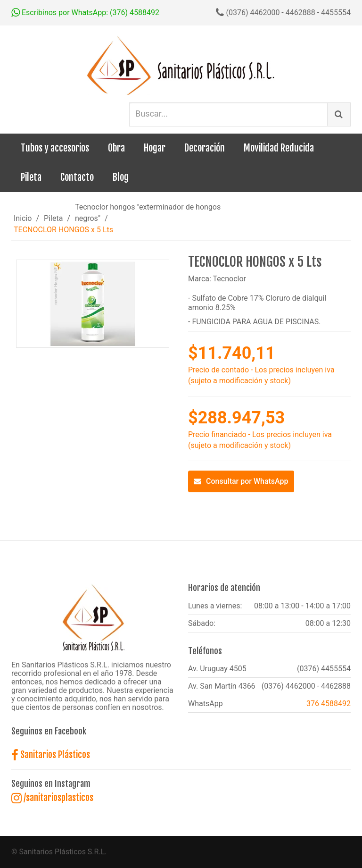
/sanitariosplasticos (52, 798)
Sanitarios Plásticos (51, 755)
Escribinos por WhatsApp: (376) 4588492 (85, 13)
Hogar (155, 148)
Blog (121, 177)
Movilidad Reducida (279, 148)
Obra (116, 148)
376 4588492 (329, 704)
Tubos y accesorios (55, 148)
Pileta (31, 177)
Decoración (205, 148)
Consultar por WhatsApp (241, 481)
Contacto (77, 177)
